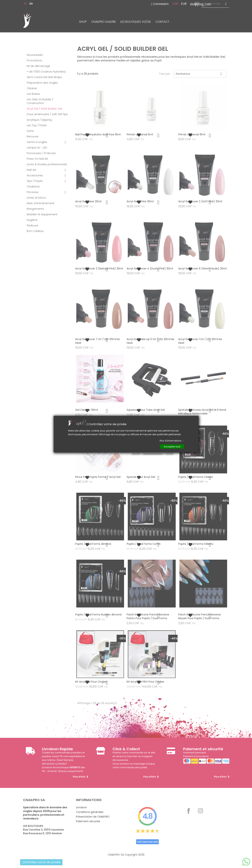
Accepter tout (172, 446)
